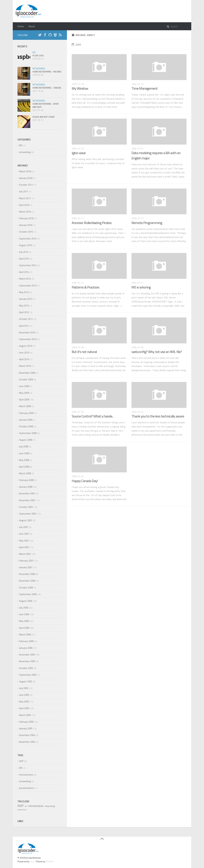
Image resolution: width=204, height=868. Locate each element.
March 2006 (25, 635)
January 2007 (26, 567)
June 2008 (24, 453)
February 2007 (26, 561)
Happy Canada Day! (85, 481)
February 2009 (26, 413)
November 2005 (27, 661)
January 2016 (26, 225)
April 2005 (24, 708)
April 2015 (24, 259)
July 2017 (24, 191)
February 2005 (26, 722)
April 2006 (24, 628)
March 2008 (25, 473)
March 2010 (25, 366)
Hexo (32, 861)
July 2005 (24, 688)
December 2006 (27, 574)
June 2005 (24, 695)
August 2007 (26, 520)
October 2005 (26, 668)
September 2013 (28, 286)
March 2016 (25, 212)
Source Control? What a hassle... (93, 416)
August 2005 (26, 681)
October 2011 (26, 319)
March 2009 (25, 406)
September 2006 (28, 594)
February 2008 (26, 480)
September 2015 (28, 239)
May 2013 (24, 292)
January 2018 (26, 178)
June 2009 (24, 386)
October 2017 (26, 185)
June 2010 (24, 353)
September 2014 (28, 265)
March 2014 (25, 279)
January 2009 (26, 420)
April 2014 (24, 272)
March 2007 (25, 554)
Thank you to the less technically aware (158, 416)
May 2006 (24, 621)
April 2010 (24, 359)
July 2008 (24, 446)
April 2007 (24, 547)
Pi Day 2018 (38, 56)
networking (39, 68)
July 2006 (24, 608)
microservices (26, 775)
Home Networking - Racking (47, 72)
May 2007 (24, 541)
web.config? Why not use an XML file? (157, 352)
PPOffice (50, 861)
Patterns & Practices (86, 287)
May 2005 (24, 702)
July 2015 (24, 252)
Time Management (145, 88)
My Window (80, 88)
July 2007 (24, 527)
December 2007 (27, 493)
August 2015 (26, 245)
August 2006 (26, 601)
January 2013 (26, 299)
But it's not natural (84, 352)
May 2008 (24, 460)
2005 (76, 45)
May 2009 (24, 393)
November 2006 (27, 581)
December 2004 (27, 735)
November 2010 (27, 333)
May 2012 (24, 306)
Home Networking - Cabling (47, 88)
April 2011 (24, 326)
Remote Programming (147, 223)
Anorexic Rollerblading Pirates (92, 223)
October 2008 (26, 426)
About (32, 26)
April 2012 (24, 312)
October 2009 (26, 379)
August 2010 (26, 346)
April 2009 (24, 400)
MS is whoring (141, 287)
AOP (21, 761)
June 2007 (24, 534)
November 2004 (27, 742)
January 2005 (26, 728)
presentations (27, 788)
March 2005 (25, 715)
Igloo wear (79, 153)
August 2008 (26, 440)
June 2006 (24, 614)
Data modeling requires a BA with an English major (156, 155)
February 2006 (26, 641)
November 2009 (27, 373)
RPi (34, 52)
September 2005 (28, 675)
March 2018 (25, 171)
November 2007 (27, 500)
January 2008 (26, 487)
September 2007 (28, 514)
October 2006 (26, 588)
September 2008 (28, 433)
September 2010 (28, 339)
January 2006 (26, 648)
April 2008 (24, 467)
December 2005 (27, 655)
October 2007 (26, 507)
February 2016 (26, 218)
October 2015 (26, 232)
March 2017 (25, 198)
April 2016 (24, 205)
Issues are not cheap (44, 117)
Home (21, 26)
